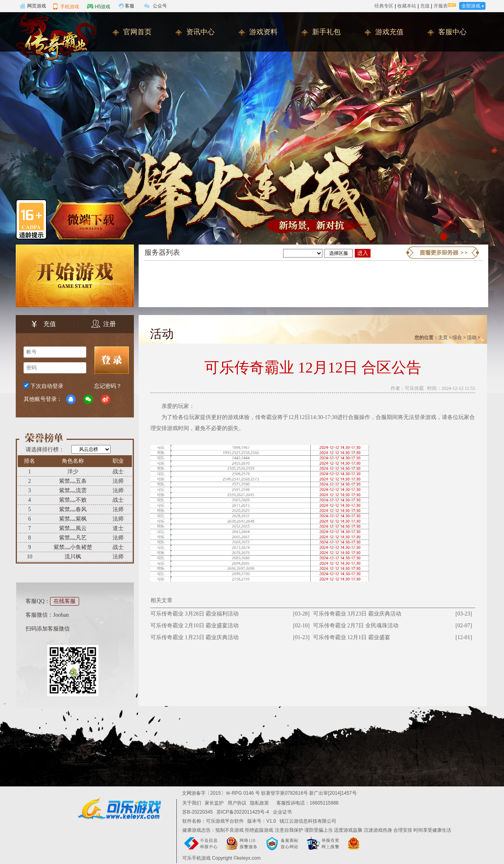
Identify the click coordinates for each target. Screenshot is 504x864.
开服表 (441, 6)
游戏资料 (263, 32)
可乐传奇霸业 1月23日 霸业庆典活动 (195, 637)
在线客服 (65, 601)
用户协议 (237, 803)
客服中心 (452, 32)
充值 (425, 6)
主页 (443, 337)
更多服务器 (443, 253)
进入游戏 (363, 254)
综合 (457, 337)
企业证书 (282, 812)
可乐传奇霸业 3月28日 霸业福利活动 (195, 614)
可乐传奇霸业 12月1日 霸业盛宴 (352, 637)
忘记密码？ (108, 386)
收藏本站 (407, 6)
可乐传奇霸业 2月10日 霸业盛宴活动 (195, 626)
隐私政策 (259, 803)
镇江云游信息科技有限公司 (308, 821)
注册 (104, 324)
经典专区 (384, 6)
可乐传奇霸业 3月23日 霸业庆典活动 (357, 614)
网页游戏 (33, 6)
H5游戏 (99, 6)
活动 (472, 337)
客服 (130, 6)
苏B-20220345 (197, 812)
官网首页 (137, 32)
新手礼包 (326, 32)
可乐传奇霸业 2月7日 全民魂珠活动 (356, 626)
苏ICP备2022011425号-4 (243, 812)
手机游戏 (66, 6)
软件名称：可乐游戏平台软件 (213, 821)
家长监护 (214, 803)
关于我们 (192, 803)
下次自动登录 (47, 386)
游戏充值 (389, 32)
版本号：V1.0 (262, 821)
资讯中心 (200, 32)
